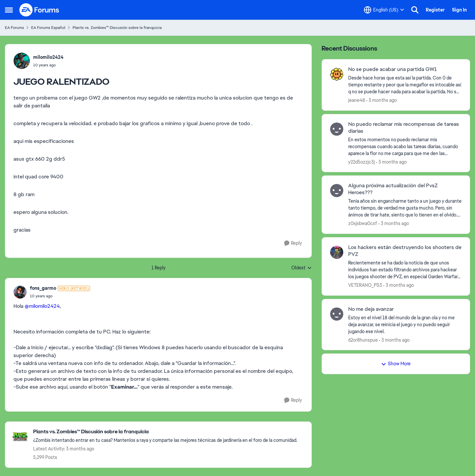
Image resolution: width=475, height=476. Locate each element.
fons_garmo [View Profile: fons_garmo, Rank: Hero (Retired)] (43, 288)
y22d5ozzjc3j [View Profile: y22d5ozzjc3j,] (362, 162)
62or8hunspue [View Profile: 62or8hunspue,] (363, 340)
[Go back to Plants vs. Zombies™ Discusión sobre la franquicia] (165, 432)
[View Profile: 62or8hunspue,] (337, 314)
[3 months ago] (382, 100)
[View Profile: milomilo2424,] (22, 61)
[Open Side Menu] (9, 10)
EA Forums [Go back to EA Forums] (14, 28)
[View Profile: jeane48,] (337, 74)
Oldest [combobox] (302, 268)
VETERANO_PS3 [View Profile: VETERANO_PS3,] (365, 285)
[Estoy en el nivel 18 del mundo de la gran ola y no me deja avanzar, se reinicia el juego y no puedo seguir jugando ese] (405, 324)
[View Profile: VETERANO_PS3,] (337, 252)
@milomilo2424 (42, 306)
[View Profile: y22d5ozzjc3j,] (337, 129)
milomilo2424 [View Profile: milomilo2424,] (48, 57)
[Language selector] (384, 10)
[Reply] (293, 243)
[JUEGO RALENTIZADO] (60, 296)
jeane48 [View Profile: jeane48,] (357, 100)
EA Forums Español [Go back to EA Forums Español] (48, 28)
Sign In (459, 10)
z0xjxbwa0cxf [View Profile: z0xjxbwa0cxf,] (363, 223)
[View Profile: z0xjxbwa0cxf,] (337, 191)
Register (435, 10)
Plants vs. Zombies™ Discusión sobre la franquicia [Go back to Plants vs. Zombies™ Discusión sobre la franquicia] (117, 28)
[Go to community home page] (39, 10)
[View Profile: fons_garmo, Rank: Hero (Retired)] (20, 292)
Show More (396, 364)
